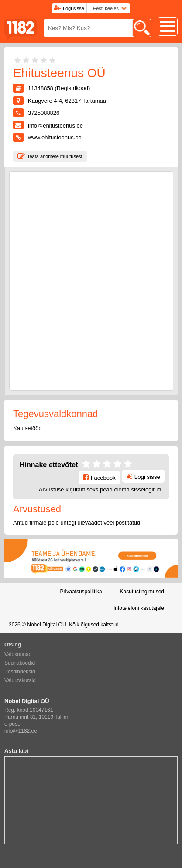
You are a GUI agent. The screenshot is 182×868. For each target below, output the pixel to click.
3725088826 (44, 113)
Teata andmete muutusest (55, 156)
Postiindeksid (20, 672)
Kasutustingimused (142, 592)
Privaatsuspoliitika (81, 592)
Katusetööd (27, 428)
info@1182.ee (21, 731)
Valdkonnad (18, 654)
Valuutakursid (20, 680)
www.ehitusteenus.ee (55, 137)
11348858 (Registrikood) (59, 88)
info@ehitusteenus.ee (55, 126)
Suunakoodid (20, 663)
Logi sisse (74, 8)
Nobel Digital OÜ (46, 625)
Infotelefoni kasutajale (139, 608)
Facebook (103, 478)
